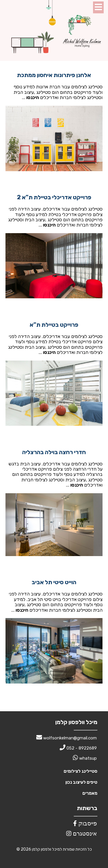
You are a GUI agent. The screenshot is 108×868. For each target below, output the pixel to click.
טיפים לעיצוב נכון (81, 782)
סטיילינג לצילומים (80, 771)
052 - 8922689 (78, 748)
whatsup (85, 758)
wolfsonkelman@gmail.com (67, 738)
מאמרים (90, 793)
